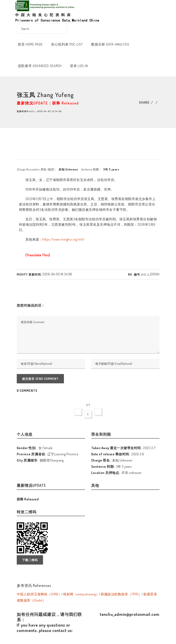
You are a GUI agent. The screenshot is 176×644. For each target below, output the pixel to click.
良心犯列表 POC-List (67, 44)
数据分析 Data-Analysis (110, 44)
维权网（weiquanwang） (81, 594)
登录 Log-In (79, 66)
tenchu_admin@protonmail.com (130, 614)
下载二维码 (30, 560)
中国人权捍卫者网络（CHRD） (39, 594)
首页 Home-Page (30, 44)
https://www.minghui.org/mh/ (64, 239)
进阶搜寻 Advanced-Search (40, 66)
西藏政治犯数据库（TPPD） (121, 594)
